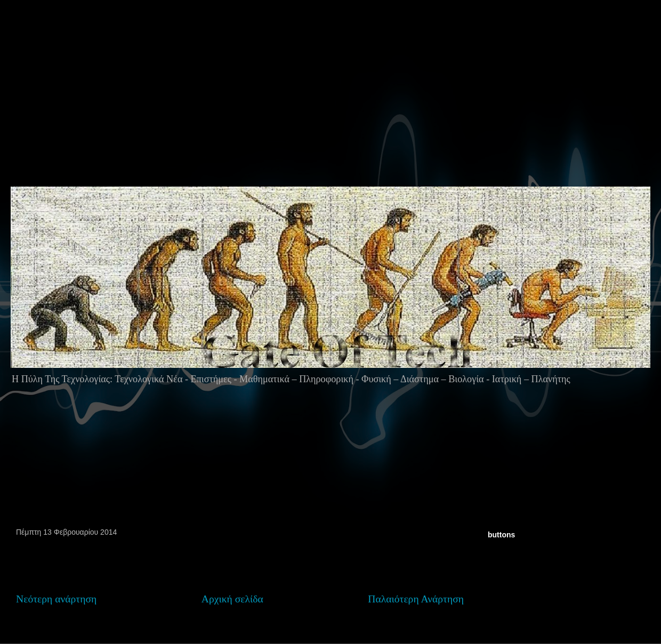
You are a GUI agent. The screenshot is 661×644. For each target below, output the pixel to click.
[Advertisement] (138, 114)
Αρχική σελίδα (232, 599)
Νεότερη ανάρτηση (56, 599)
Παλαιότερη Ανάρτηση (416, 599)
